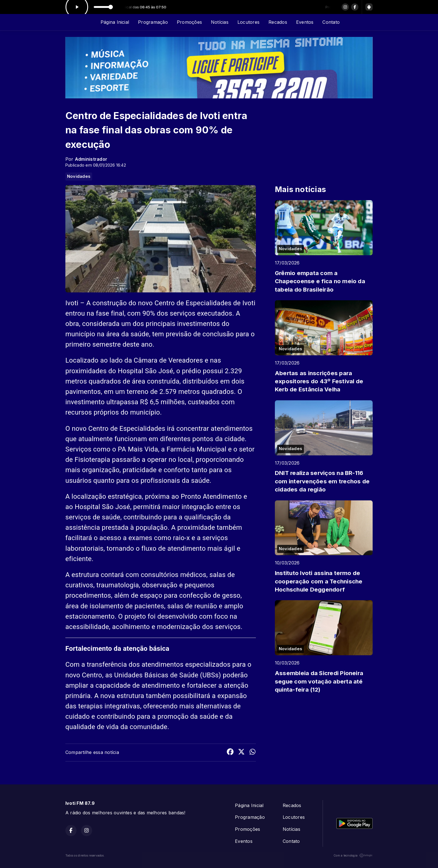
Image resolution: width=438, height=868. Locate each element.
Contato (331, 22)
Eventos (305, 22)
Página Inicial (115, 22)
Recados (278, 22)
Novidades (79, 176)
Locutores (248, 22)
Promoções (189, 22)
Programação (153, 22)
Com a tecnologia (353, 855)
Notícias (220, 22)
